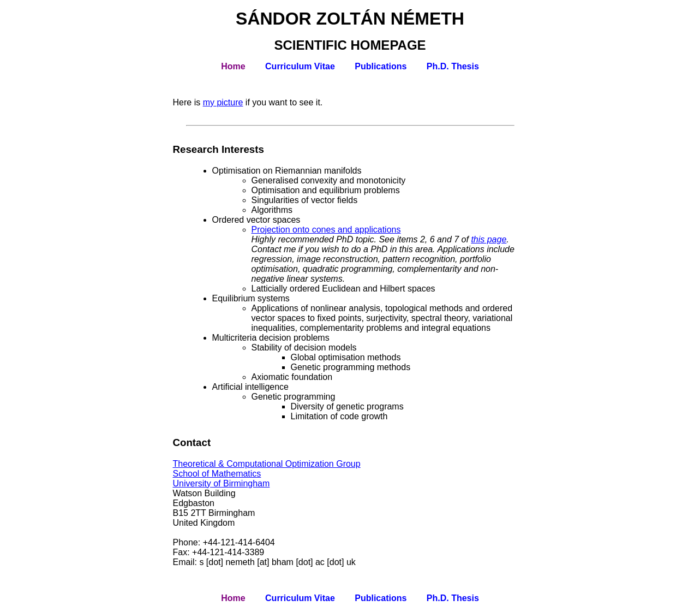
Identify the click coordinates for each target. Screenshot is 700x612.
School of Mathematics (217, 474)
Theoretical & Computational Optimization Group (267, 464)
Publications (381, 66)
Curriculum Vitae (300, 66)
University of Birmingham (222, 483)
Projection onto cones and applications (326, 230)
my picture (223, 102)
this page (489, 239)
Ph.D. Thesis (453, 66)
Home (233, 66)
